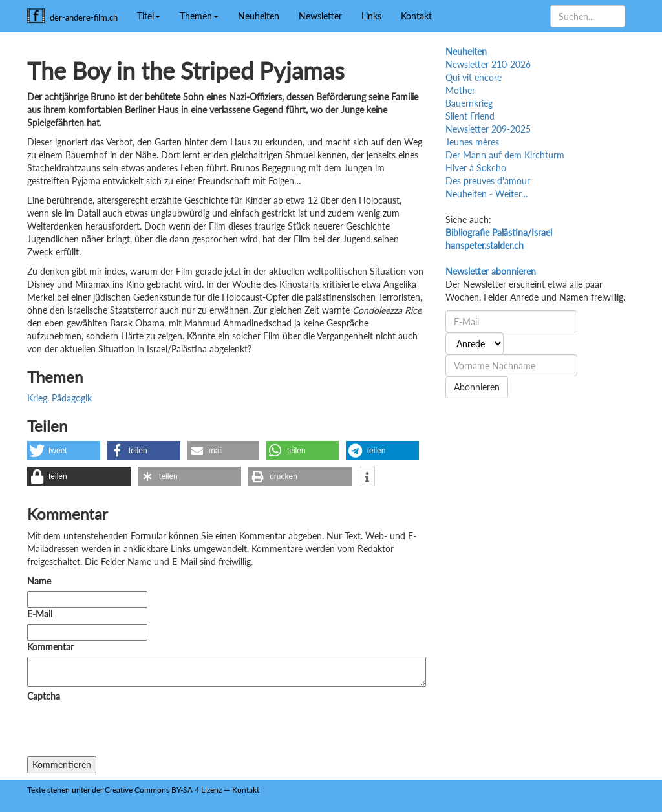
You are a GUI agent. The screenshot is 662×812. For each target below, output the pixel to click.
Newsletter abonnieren (491, 271)
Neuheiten (259, 16)
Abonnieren (477, 387)
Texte (36, 790)
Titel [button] (149, 16)
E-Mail (40, 614)
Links (371, 16)
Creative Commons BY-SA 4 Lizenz (163, 790)
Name (39, 581)
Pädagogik (72, 398)
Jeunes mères (472, 142)
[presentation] (125, 731)
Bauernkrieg (469, 103)
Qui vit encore (474, 77)
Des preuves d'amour (488, 181)
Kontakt (416, 16)
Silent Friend (470, 116)
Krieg (37, 398)
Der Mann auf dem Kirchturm (505, 155)
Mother (460, 90)
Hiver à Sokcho (476, 168)
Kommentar (53, 647)
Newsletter (320, 16)
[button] (64, 451)
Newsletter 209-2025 (488, 129)
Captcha (44, 696)
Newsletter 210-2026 (488, 64)
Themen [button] (199, 16)
